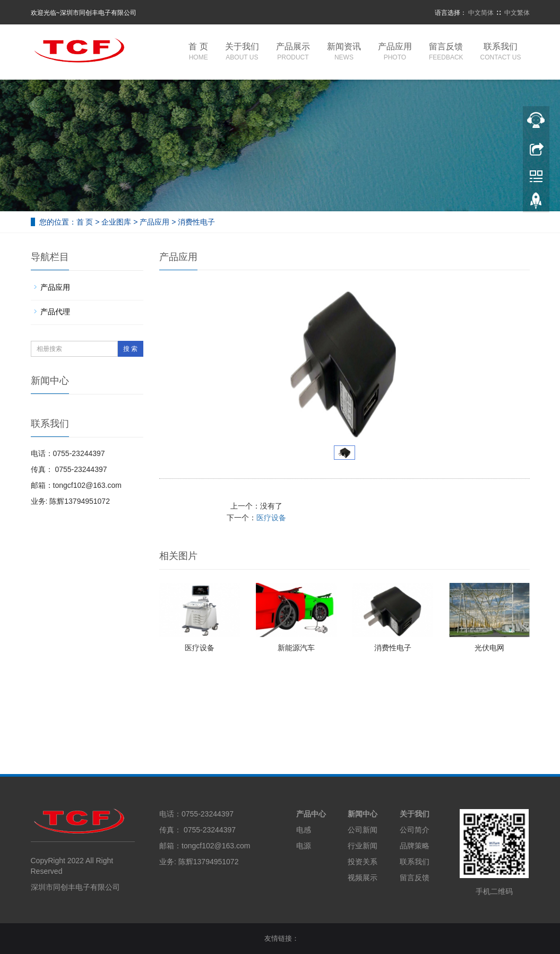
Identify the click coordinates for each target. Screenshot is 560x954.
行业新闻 (363, 846)
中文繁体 (517, 13)
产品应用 (395, 52)
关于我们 (242, 52)
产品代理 (55, 312)
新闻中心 (363, 814)
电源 (304, 846)
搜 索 (130, 349)
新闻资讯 (344, 52)
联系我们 (501, 52)
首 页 (198, 52)
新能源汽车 (296, 648)
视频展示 (363, 878)
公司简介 (415, 830)
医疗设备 (452, 506)
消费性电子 (393, 648)
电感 (304, 830)
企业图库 (116, 222)
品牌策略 (415, 846)
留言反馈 (446, 52)
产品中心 (311, 814)
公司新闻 (363, 830)
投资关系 (363, 862)
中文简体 (481, 13)
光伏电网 (489, 648)
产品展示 (293, 52)
